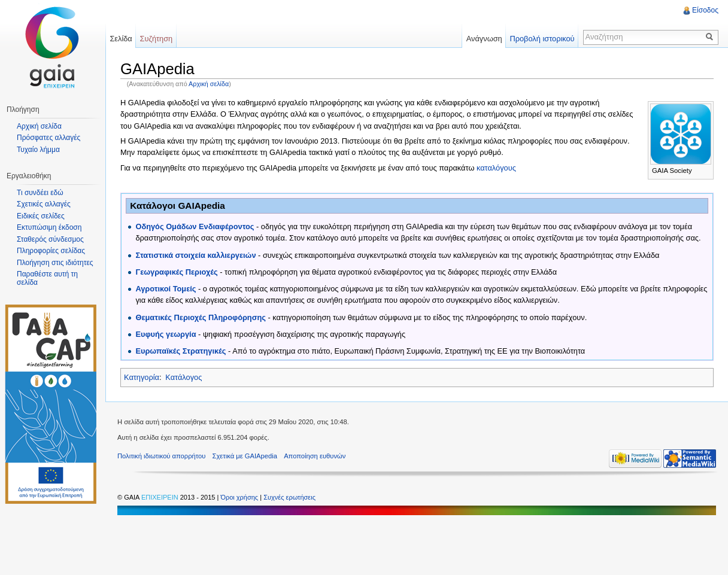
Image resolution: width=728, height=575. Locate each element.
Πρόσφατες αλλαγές (48, 138)
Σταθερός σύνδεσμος (50, 239)
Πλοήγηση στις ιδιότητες (55, 263)
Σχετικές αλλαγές (44, 204)
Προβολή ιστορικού (542, 39)
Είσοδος (705, 10)
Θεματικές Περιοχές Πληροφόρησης (200, 317)
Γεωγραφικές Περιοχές (176, 272)
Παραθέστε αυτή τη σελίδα (47, 278)
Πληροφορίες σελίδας (51, 251)
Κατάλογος (183, 377)
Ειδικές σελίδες (41, 216)
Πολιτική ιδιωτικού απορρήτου (161, 456)
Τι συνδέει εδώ (40, 193)
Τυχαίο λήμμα (38, 150)
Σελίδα (121, 39)
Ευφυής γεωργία (166, 334)
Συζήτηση (157, 39)
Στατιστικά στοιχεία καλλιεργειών (195, 255)
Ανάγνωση (484, 39)
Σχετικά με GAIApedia (245, 456)
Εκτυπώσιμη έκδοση (49, 227)
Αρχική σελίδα (209, 84)
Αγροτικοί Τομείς (166, 289)
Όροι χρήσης (240, 497)
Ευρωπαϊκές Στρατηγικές (181, 351)
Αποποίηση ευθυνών (315, 456)
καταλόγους (496, 168)
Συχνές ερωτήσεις (289, 497)
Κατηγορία (142, 377)
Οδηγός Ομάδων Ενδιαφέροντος (195, 226)
